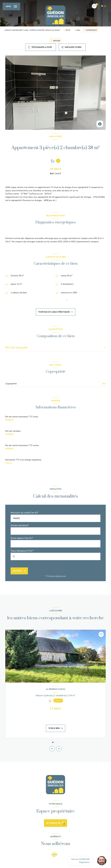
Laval (78, 30)
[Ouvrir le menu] (11, 6)
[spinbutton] (55, 556)
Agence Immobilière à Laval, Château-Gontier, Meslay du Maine (32, 30)
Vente (68, 30)
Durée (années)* (20, 525)
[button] (59, 749)
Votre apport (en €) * (22, 538)
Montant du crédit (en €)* (24, 513)
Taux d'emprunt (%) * (22, 551)
